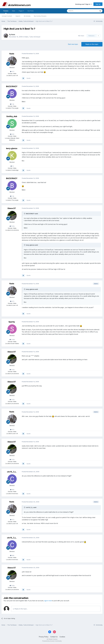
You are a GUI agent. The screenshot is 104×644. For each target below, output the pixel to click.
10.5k (12, 226)
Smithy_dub (12, 116)
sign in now (48, 601)
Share (81, 36)
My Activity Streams (40, 16)
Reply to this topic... (20, 609)
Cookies (62, 637)
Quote (29, 78)
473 (12, 71)
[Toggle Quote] (25, 214)
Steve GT (12, 208)
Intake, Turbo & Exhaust (32, 37)
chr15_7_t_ (12, 472)
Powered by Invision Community (52, 641)
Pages (21, 11)
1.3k (12, 104)
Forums (6, 12)
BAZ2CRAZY (12, 86)
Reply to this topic (92, 44)
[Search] (77, 11)
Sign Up (98, 4)
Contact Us (54, 637)
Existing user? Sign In (83, 4)
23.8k (12, 339)
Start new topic (73, 44)
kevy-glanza (12, 148)
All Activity (27, 16)
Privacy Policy (44, 637)
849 (12, 490)
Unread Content (7, 16)
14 (12, 166)
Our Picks (31, 11)
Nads (13, 35)
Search (18, 16)
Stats (14, 11)
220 (12, 134)
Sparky (12, 322)
